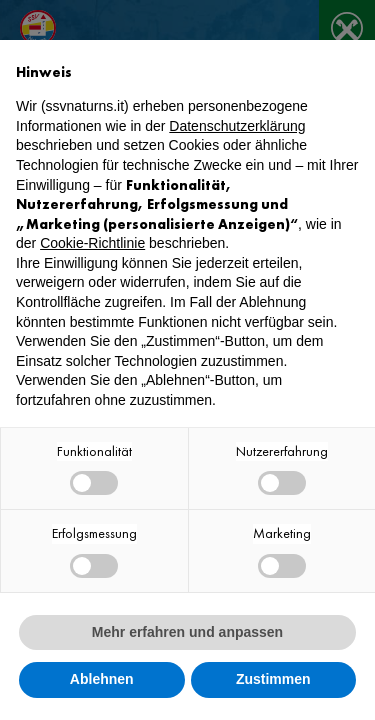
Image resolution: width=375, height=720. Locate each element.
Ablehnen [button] (102, 679)
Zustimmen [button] (273, 679)
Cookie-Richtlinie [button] (92, 243)
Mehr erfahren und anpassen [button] (187, 632)
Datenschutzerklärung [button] (237, 126)
